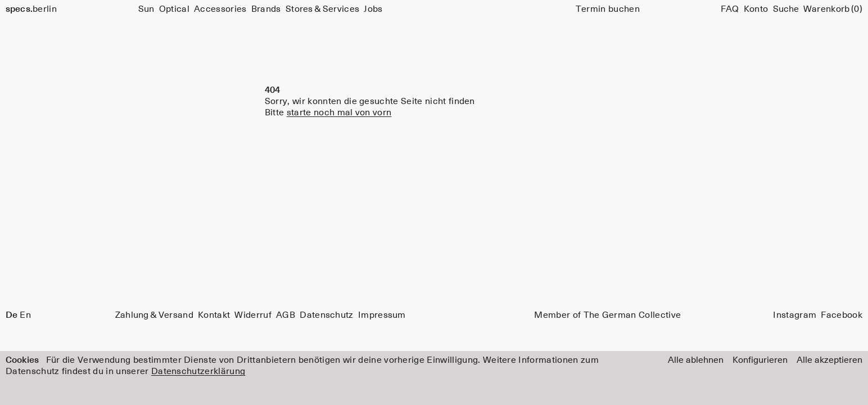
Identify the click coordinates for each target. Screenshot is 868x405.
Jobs (373, 9)
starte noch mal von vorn (339, 112)
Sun (146, 9)
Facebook (842, 315)
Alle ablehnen (696, 360)
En (25, 315)
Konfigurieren (760, 360)
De (12, 315)
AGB (286, 315)
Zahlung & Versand (154, 315)
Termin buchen (608, 9)
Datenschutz (327, 315)
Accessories (220, 9)
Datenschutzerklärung (198, 371)
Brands (266, 9)
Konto (756, 9)
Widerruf (253, 315)
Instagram (795, 315)
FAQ (730, 9)
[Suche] (786, 9)
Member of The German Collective (607, 315)
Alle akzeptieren (829, 360)
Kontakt (214, 315)
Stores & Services (322, 9)
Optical (174, 9)
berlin (31, 9)
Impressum (382, 315)
